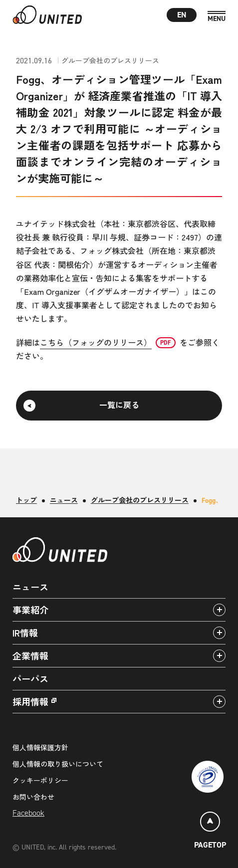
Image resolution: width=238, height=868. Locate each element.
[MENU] (217, 17)
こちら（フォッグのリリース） (96, 342)
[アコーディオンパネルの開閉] (219, 610)
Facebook (28, 813)
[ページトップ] (210, 832)
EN (182, 15)
